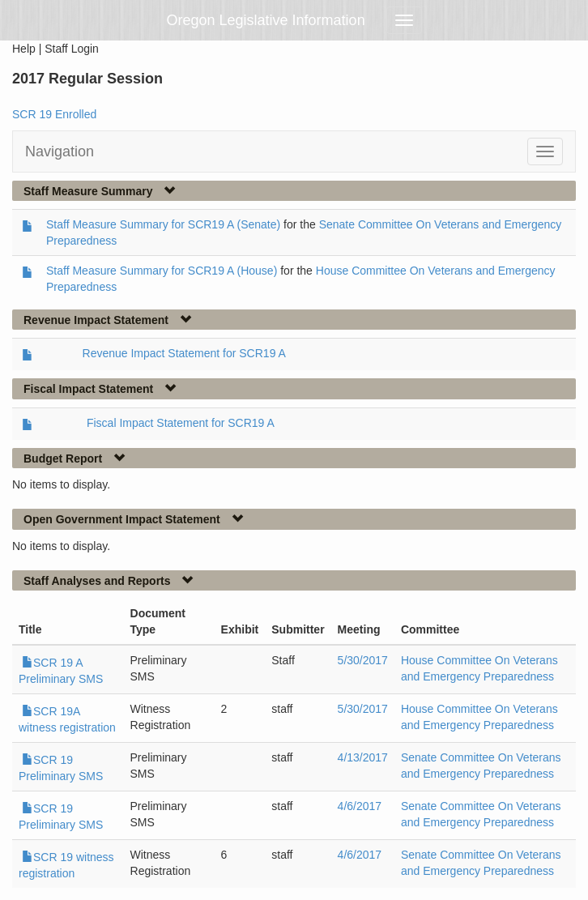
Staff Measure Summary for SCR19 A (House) (162, 271)
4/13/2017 (363, 757)
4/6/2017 (360, 806)
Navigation (60, 151)
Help (24, 49)
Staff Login (72, 49)
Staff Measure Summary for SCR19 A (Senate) (163, 224)
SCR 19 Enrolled (54, 114)
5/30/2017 (363, 660)
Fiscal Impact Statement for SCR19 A (181, 423)
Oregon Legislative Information (266, 20)
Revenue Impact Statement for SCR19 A (184, 353)
